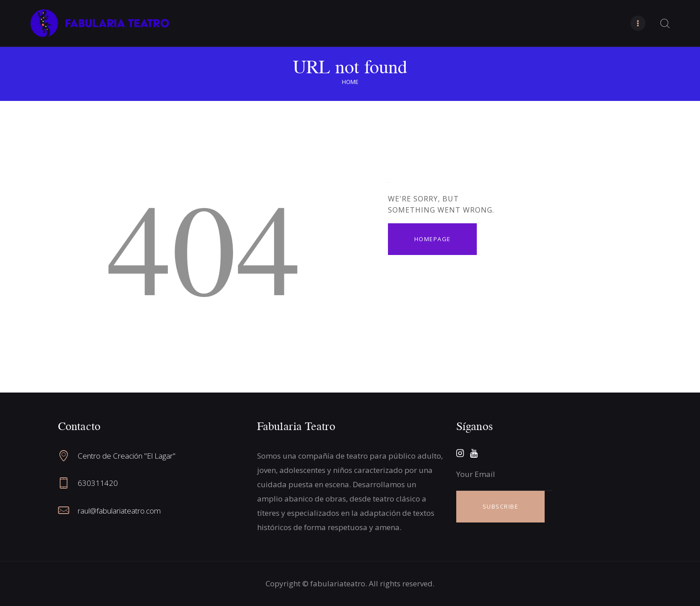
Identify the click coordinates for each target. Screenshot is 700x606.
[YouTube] (474, 453)
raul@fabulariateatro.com (119, 511)
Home (350, 82)
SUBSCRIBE (501, 506)
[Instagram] (460, 453)
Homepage (433, 239)
